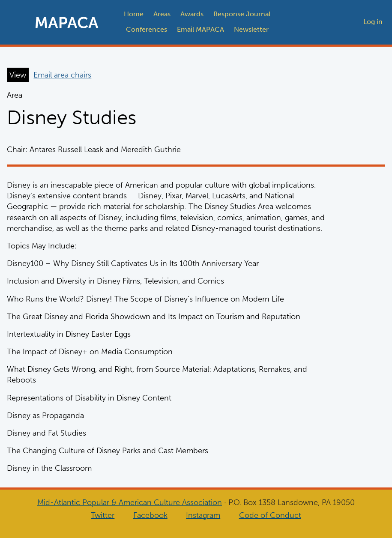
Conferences (147, 29)
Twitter (103, 515)
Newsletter (251, 29)
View (18, 75)
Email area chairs (62, 75)
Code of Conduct (270, 515)
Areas (162, 14)
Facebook (150, 515)
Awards (192, 14)
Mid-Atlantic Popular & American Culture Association (130, 502)
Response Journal (242, 14)
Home (134, 14)
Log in (373, 22)
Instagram (203, 515)
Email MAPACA (200, 29)
